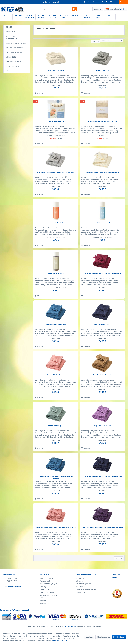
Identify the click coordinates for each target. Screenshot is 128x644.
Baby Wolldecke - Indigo (102, 324)
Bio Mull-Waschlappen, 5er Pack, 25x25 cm (102, 121)
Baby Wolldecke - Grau (102, 71)
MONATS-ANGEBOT (13, 62)
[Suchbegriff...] (59, 9)
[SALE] (110, 17)
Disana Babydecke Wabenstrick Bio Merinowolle (102, 172)
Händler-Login (82, 592)
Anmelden (123, 2)
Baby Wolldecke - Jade (56, 426)
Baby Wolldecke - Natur (56, 71)
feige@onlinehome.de (14, 586)
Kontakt (105, 2)
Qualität (87, 2)
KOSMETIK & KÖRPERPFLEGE (12, 37)
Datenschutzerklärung (48, 595)
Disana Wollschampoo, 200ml (102, 223)
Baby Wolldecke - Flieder (102, 426)
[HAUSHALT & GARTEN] (64, 17)
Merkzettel (98, 9)
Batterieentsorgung (47, 578)
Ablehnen (89, 637)
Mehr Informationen (60, 640)
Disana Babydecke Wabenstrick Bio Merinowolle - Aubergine (102, 527)
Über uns (96, 2)
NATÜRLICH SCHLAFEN (15, 48)
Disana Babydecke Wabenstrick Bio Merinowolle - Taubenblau (56, 478)
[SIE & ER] (7, 17)
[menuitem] (59, 9)
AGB (41, 598)
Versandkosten (70, 626)
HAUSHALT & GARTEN (14, 52)
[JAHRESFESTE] (75, 17)
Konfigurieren (119, 637)
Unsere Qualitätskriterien (86, 589)
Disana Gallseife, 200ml (56, 273)
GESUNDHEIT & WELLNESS (16, 43)
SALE (8, 71)
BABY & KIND (11, 32)
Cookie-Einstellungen (84, 578)
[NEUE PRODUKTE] (98, 17)
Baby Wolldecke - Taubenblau (56, 324)
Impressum (44, 604)
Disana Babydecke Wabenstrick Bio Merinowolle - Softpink (56, 527)
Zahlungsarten (45, 587)
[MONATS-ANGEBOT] (87, 17)
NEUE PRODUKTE (13, 66)
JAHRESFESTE (11, 57)
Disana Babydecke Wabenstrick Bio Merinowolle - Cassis (102, 273)
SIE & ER (9, 27)
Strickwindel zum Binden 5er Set (56, 121)
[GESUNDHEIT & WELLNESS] (41, 17)
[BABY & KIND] (18, 17)
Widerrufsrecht (46, 589)
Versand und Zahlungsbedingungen (49, 582)
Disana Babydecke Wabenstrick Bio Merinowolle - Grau (56, 172)
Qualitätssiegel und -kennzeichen (84, 585)
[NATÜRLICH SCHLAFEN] (53, 17)
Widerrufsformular (47, 592)
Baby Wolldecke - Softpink (56, 375)
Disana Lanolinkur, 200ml (56, 223)
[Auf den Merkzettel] (39, 93)
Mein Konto (114, 2)
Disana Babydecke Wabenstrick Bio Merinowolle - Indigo (102, 476)
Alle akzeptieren (103, 637)
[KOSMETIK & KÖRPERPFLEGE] (30, 17)
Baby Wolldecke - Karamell (102, 375)
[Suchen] (74, 9)
